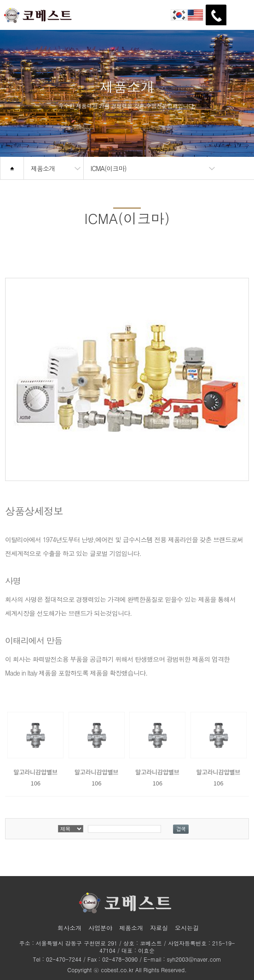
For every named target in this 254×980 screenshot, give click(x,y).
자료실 (159, 928)
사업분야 (100, 928)
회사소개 (69, 928)
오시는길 (187, 928)
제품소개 (131, 928)
